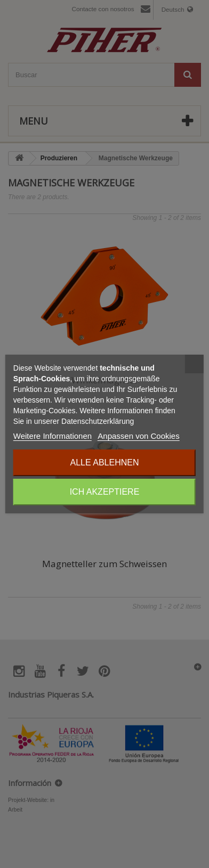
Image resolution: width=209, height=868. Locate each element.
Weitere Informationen (53, 436)
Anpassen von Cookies (138, 436)
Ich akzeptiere (105, 492)
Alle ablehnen (105, 462)
